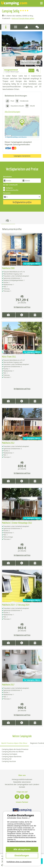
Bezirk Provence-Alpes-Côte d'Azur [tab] (14, 743)
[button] (22, 123)
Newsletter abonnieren (22, 782)
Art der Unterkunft (10, 185)
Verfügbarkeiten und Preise (22, 307)
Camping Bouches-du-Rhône (13, 752)
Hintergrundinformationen (22, 780)
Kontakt (22, 787)
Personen (7, 193)
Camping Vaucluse (9, 761)
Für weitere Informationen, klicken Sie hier (22, 841)
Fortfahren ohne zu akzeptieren (19, 862)
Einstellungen (22, 855)
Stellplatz (9, 188)
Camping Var (7, 759)
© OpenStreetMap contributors (16, 137)
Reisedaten (7, 177)
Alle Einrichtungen (12, 112)
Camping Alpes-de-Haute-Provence (15, 749)
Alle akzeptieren (22, 849)
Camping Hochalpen (10, 754)
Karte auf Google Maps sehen (23, 18)
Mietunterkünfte (12, 190)
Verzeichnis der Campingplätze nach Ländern (22, 785)
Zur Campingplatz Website (32, 264)
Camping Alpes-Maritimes (12, 756)
